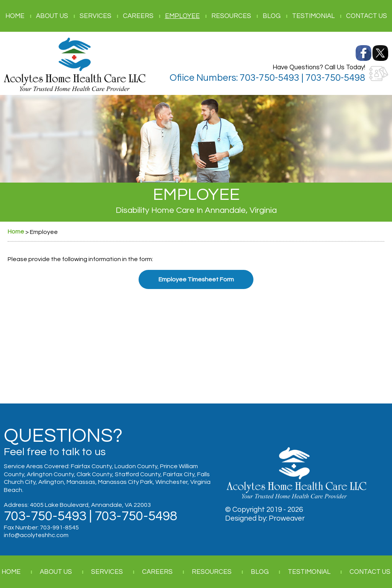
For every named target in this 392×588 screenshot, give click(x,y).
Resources (231, 16)
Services (96, 16)
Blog (272, 16)
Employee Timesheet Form (196, 279)
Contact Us (367, 16)
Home (15, 16)
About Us (52, 16)
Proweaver (287, 518)
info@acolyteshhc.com (36, 535)
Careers (138, 16)
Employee (182, 16)
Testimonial (313, 16)
